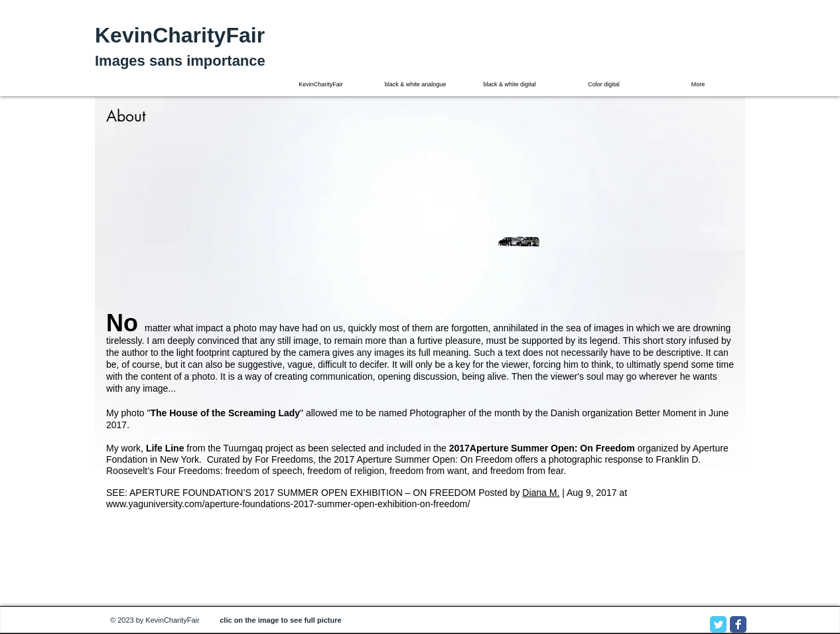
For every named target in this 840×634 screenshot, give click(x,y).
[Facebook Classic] (738, 624)
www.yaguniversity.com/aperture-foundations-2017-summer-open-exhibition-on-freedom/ (288, 504)
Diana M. (541, 493)
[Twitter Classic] (718, 624)
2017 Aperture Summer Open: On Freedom (423, 459)
